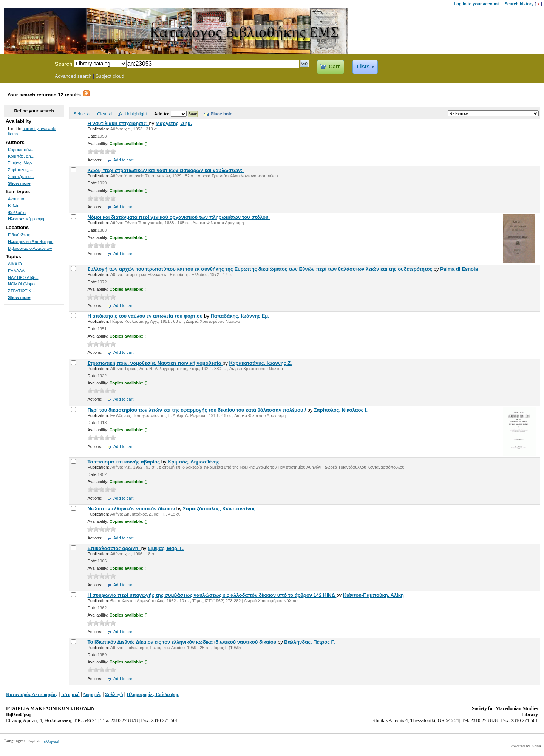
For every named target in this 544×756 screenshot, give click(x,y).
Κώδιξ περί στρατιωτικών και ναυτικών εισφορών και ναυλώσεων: (165, 170)
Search (64, 64)
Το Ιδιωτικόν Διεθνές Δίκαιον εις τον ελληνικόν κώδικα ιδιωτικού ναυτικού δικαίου (182, 642)
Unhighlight (136, 114)
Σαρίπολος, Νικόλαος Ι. (341, 410)
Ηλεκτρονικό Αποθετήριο (31, 242)
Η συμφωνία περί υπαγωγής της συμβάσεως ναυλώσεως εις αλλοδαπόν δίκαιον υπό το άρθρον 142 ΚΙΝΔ (212, 595)
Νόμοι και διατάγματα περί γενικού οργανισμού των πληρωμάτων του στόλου (178, 217)
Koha (536, 746)
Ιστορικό (70, 694)
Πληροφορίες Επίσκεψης (153, 694)
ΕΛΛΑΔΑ (16, 271)
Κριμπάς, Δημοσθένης (194, 462)
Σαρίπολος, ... (21, 170)
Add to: (162, 114)
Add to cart (123, 160)
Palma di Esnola (459, 269)
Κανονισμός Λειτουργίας (32, 694)
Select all (83, 114)
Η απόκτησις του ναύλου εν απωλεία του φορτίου (146, 316)
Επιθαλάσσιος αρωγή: (114, 548)
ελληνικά (51, 741)
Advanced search (73, 76)
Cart (334, 67)
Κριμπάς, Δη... (21, 156)
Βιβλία (14, 206)
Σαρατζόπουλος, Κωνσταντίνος (219, 509)
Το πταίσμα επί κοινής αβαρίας (124, 462)
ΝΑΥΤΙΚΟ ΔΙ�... (23, 277)
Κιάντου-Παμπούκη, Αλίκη (373, 595)
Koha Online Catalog (25, 65)
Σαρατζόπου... (21, 177)
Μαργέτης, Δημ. (174, 123)
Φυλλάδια (17, 212)
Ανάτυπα (16, 199)
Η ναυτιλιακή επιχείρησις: (118, 123)
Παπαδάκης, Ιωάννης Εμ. (240, 316)
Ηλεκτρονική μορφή (26, 219)
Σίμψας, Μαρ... (22, 163)
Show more (19, 183)
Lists (363, 67)
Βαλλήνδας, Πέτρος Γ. (309, 642)
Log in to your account (477, 4)
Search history (519, 4)
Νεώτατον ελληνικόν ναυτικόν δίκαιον (132, 509)
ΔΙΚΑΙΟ (15, 264)
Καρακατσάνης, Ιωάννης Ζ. (260, 363)
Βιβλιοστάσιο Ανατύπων (30, 248)
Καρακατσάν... (21, 150)
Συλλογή (114, 694)
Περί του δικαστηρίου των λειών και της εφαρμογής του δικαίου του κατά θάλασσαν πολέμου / (197, 410)
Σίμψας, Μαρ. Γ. (166, 548)
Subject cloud (110, 76)
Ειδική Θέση (19, 235)
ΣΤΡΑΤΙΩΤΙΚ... (21, 291)
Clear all (105, 114)
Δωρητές (92, 694)
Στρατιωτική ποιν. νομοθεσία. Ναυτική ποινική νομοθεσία (155, 363)
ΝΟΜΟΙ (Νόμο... (23, 284)
